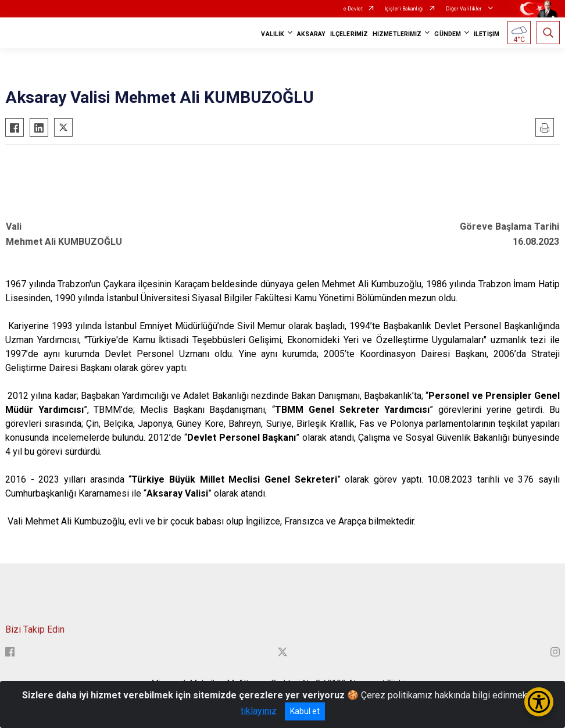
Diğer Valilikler (464, 9)
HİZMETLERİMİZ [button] (397, 34)
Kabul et (305, 711)
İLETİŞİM (487, 34)
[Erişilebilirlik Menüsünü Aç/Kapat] (539, 702)
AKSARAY (311, 34)
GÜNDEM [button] (448, 34)
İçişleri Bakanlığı (404, 9)
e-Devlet (353, 9)
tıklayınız (259, 711)
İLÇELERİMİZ (349, 34)
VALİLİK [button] (273, 34)
